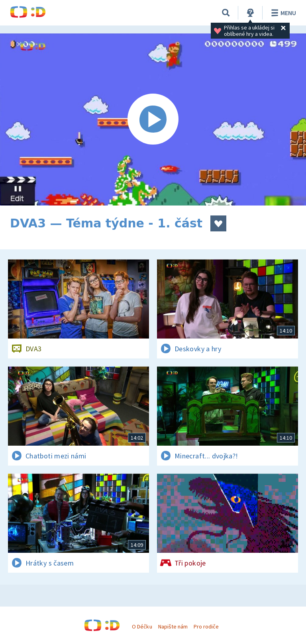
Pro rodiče (206, 626)
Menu (282, 13)
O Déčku (142, 626)
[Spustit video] (153, 119)
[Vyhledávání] (226, 13)
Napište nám (173, 626)
